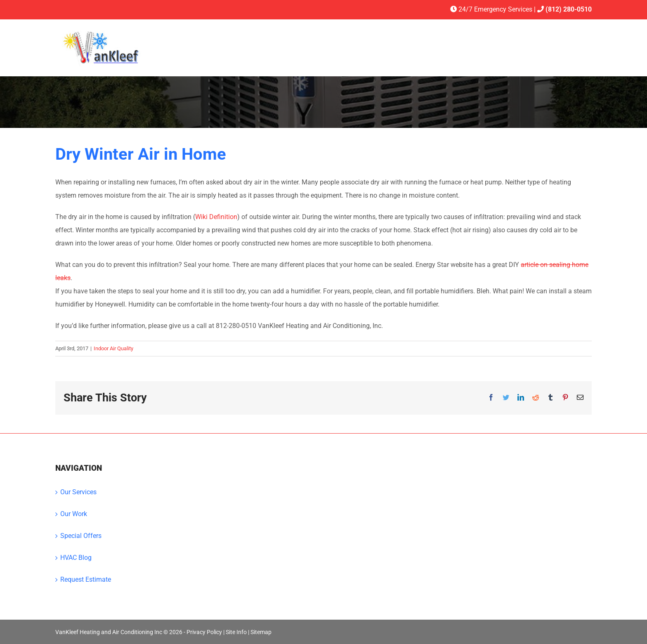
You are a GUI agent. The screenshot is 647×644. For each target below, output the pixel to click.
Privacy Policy (204, 632)
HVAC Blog (76, 558)
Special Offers (81, 536)
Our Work (74, 514)
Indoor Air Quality (113, 348)
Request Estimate (86, 579)
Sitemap (261, 632)
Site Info (236, 632)
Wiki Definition (216, 217)
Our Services (78, 492)
